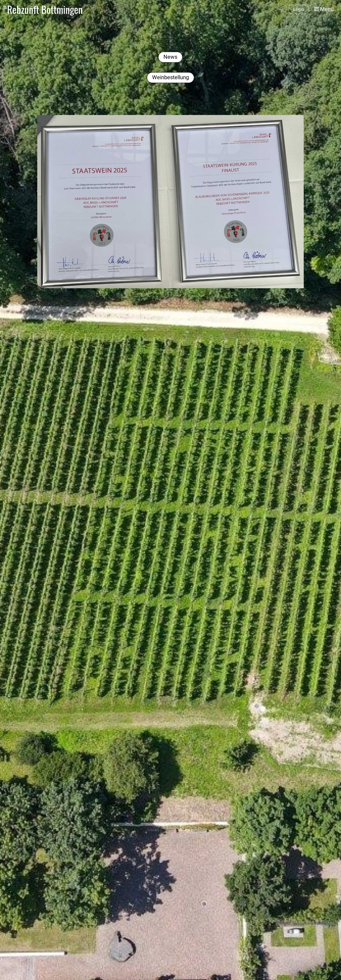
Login (299, 9)
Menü (324, 9)
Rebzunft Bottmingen (45, 9)
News (170, 57)
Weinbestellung (170, 77)
